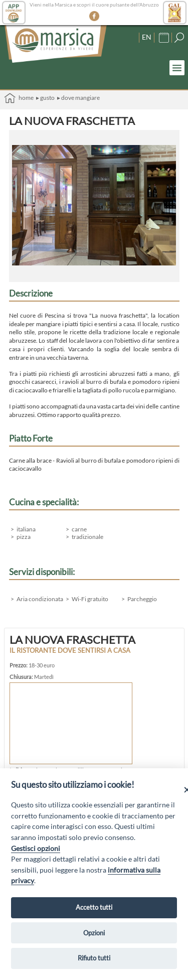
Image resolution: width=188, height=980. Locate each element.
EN (147, 37)
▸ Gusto (45, 98)
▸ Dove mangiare (78, 98)
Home (19, 98)
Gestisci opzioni (36, 848)
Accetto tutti (94, 907)
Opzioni (94, 933)
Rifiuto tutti (94, 958)
